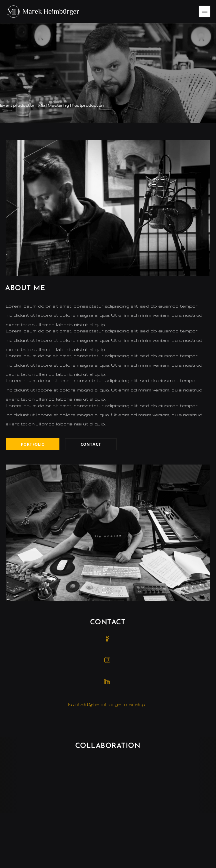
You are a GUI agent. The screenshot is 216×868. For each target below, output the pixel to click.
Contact (91, 444)
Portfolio (33, 444)
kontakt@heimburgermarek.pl (107, 704)
